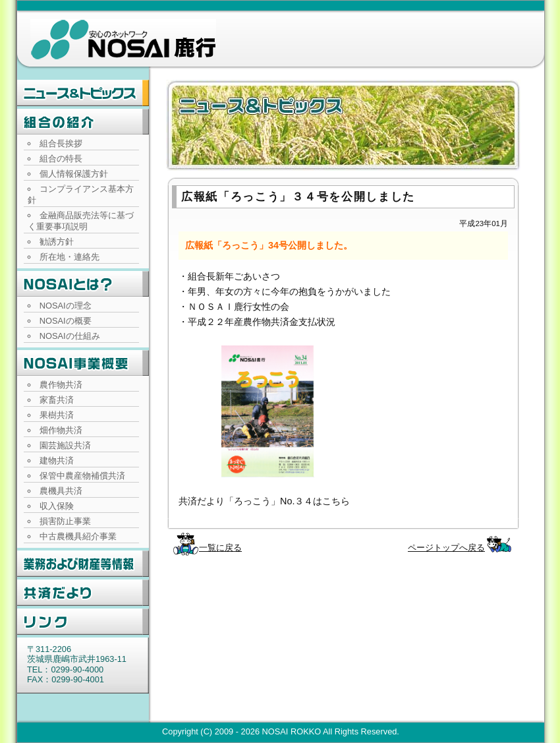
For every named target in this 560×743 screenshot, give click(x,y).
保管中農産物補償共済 (82, 476)
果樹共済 (57, 415)
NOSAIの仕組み (70, 336)
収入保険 (57, 506)
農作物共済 (61, 385)
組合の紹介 (83, 122)
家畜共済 (57, 400)
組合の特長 (61, 159)
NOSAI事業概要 (83, 363)
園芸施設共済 (65, 445)
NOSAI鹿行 (123, 40)
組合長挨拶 (61, 143)
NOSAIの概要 (66, 321)
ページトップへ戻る (446, 548)
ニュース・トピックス (83, 93)
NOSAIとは (83, 284)
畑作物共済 (61, 430)
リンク (83, 622)
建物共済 (57, 461)
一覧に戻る (220, 548)
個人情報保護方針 (74, 174)
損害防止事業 (65, 521)
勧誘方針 (57, 242)
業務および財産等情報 (83, 564)
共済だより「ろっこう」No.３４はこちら (264, 501)
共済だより (83, 593)
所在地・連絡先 (70, 257)
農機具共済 (61, 491)
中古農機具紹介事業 (78, 536)
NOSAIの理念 (66, 306)
